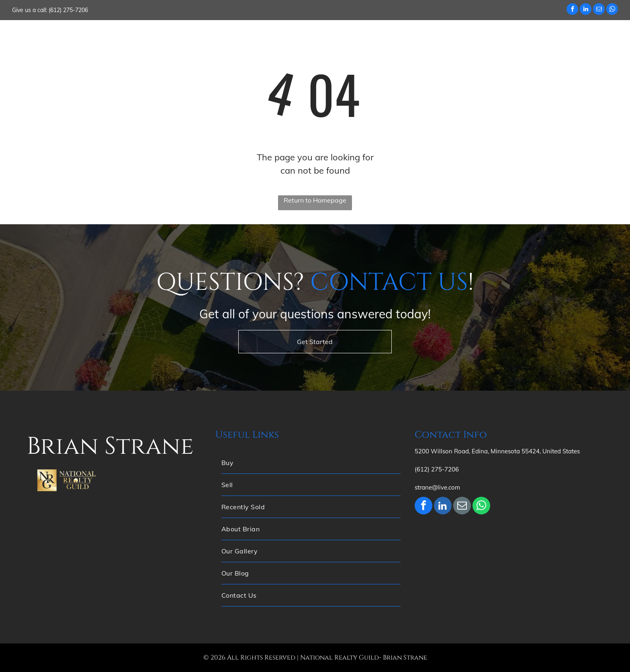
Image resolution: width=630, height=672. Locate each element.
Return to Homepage (315, 200)
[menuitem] (271, 36)
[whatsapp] (612, 10)
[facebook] (572, 10)
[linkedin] (586, 10)
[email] (599, 10)
